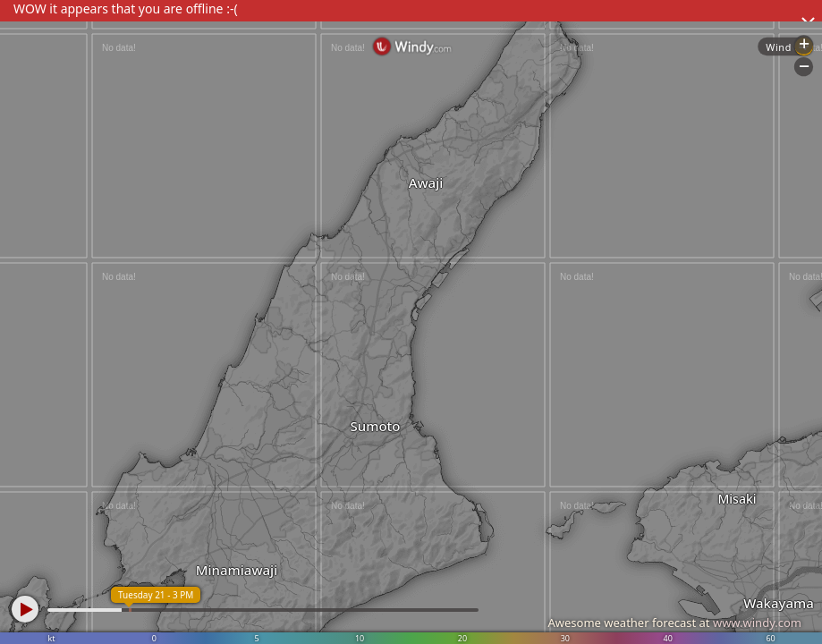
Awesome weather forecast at (674, 623)
